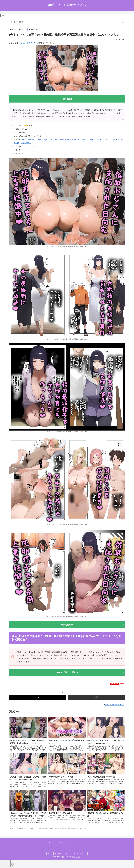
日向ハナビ (23, 29)
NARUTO (13, 29)
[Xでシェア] (38, 697)
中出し (83, 140)
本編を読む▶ (67, 99)
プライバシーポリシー (62, 853)
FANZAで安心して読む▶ (67, 672)
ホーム (50, 853)
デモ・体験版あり (29, 140)
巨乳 (56, 140)
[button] (123, 22)
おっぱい (107, 140)
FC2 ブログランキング (56, 842)
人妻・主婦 (48, 140)
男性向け (116, 140)
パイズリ (98, 140)
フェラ (90, 140)
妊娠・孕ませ (26, 143)
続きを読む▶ (67, 625)
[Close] (12, 865)
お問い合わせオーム (79, 853)
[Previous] (3, 864)
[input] (67, 22)
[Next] (8, 864)
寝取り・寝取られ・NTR (69, 140)
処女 (40, 140)
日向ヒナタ (33, 29)
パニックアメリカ (28, 43)
